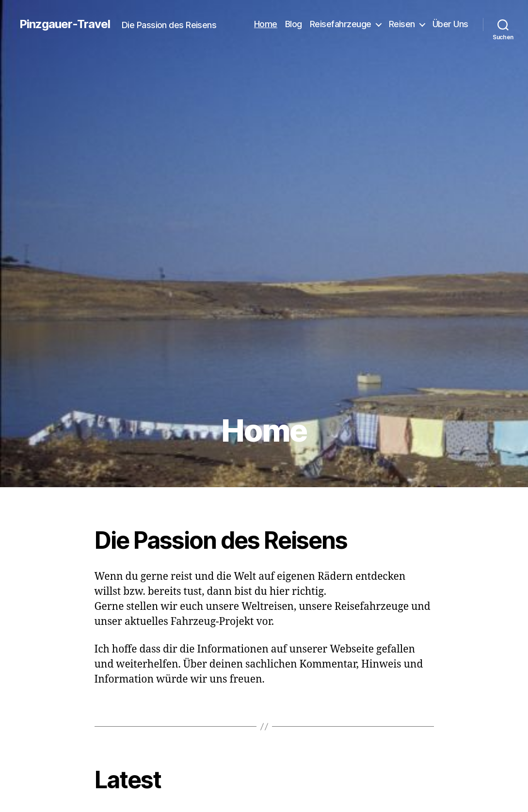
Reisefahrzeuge (341, 24)
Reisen (402, 24)
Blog (294, 24)
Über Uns (450, 24)
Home (266, 24)
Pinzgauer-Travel (65, 24)
